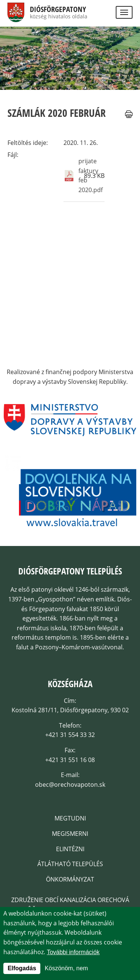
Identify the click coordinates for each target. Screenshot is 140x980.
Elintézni (70, 849)
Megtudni (70, 818)
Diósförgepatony (58, 9)
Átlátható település (70, 864)
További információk (73, 953)
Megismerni (70, 834)
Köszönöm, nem (66, 970)
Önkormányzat (70, 879)
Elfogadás (22, 970)
